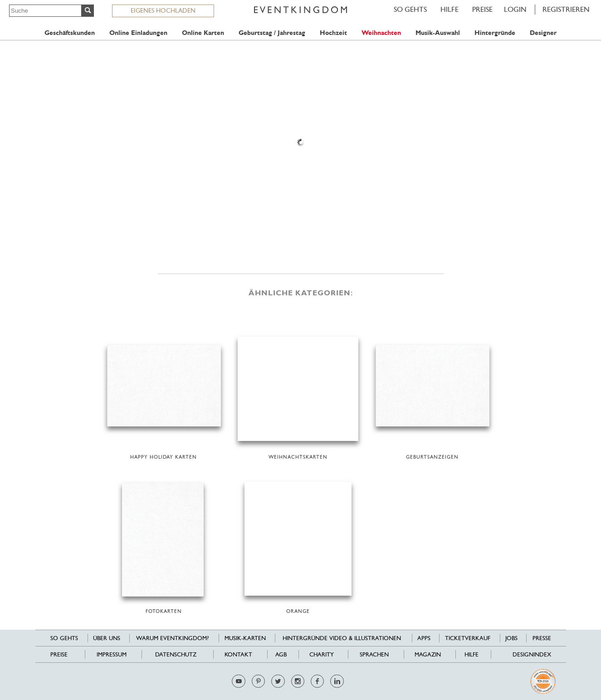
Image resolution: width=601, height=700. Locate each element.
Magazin (428, 654)
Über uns (107, 638)
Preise (482, 9)
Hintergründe (495, 33)
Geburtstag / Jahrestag (272, 33)
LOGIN (515, 9)
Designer (543, 33)
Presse (542, 638)
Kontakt (238, 654)
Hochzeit (333, 33)
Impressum (112, 654)
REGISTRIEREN (566, 9)
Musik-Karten (245, 638)
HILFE (450, 9)
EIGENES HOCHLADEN (163, 10)
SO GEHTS (410, 9)
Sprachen (374, 654)
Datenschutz (176, 654)
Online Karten (203, 33)
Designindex (532, 654)
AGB (281, 654)
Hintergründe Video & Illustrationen (342, 638)
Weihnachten (381, 33)
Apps (424, 638)
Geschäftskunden (70, 33)
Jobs (511, 638)
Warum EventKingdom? (172, 638)
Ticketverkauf (468, 638)
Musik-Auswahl (438, 33)
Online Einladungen (138, 33)
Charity (322, 654)
